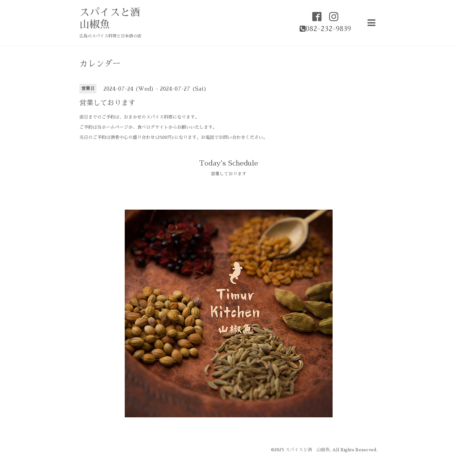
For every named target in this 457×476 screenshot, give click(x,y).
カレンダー (100, 64)
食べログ (146, 127)
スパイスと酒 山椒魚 (308, 450)
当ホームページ (113, 127)
